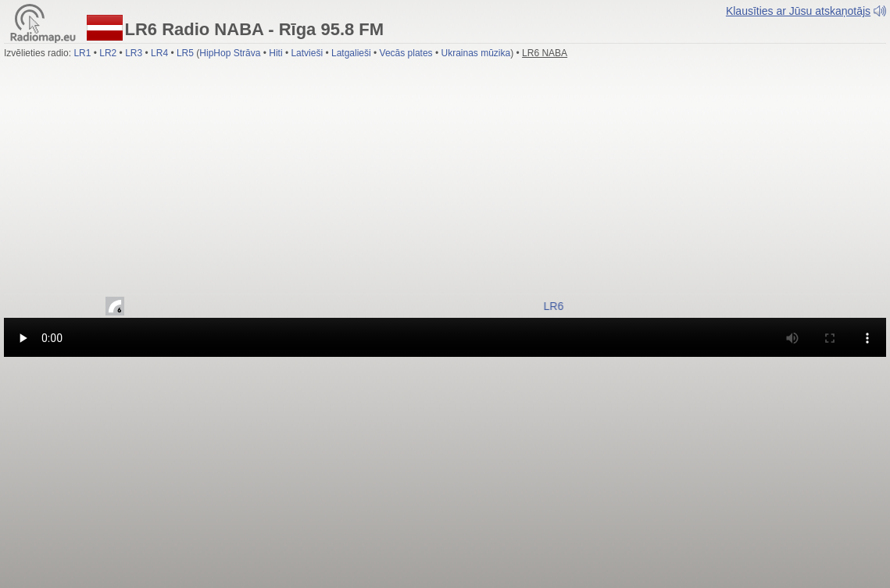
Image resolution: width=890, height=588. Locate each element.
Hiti (275, 53)
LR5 (185, 53)
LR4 (159, 53)
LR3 (134, 53)
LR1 (82, 53)
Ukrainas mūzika (476, 53)
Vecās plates (406, 53)
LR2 (108, 53)
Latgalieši (351, 53)
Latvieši (307, 53)
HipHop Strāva (230, 53)
